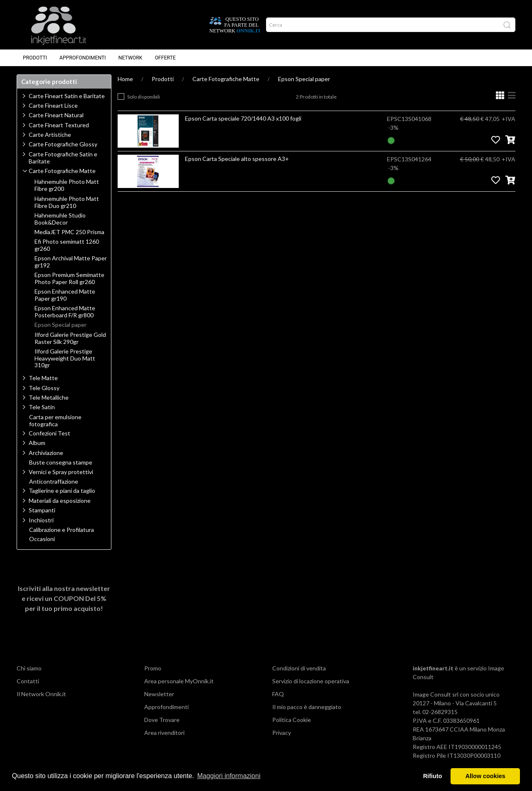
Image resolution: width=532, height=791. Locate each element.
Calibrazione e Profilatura (62, 530)
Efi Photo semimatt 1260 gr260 (67, 245)
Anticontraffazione (54, 482)
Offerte (165, 58)
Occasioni (42, 539)
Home (125, 79)
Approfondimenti (83, 58)
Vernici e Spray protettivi (61, 472)
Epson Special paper (304, 79)
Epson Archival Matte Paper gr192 (71, 262)
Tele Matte (43, 378)
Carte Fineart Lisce (53, 105)
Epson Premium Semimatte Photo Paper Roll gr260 (69, 278)
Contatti (28, 681)
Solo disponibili (144, 97)
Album (37, 443)
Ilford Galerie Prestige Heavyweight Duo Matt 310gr (65, 358)
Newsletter (159, 694)
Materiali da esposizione (60, 501)
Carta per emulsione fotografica (55, 421)
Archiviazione (46, 453)
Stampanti (42, 510)
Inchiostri (41, 520)
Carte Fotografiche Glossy (63, 144)
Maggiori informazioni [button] (229, 776)
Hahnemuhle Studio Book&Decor (60, 219)
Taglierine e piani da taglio (62, 491)
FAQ (278, 694)
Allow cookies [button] (485, 776)
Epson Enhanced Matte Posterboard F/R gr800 (65, 312)
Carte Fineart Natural (56, 115)
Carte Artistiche (50, 135)
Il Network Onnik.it (41, 694)
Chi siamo (29, 668)
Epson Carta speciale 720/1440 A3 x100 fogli (243, 118)
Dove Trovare (162, 720)
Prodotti (35, 58)
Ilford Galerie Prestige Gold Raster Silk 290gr (70, 338)
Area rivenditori (164, 733)
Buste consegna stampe (61, 462)
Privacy (282, 733)
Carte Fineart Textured (59, 125)
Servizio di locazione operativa (311, 681)
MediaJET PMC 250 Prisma (69, 232)
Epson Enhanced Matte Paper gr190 (65, 295)
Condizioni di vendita (299, 668)
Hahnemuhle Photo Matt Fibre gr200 (67, 185)
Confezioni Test (49, 433)
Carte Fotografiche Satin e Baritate (63, 158)
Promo (153, 668)
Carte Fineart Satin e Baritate (67, 96)
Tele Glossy (44, 388)
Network (131, 58)
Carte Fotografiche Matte (226, 79)
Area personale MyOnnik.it (179, 681)
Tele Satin (42, 407)
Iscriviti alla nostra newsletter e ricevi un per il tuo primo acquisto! (64, 598)
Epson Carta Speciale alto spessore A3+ (237, 159)
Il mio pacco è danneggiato (307, 707)
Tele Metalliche (49, 397)
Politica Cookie (292, 720)
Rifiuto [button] (433, 776)
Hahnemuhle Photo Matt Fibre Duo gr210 (67, 202)
